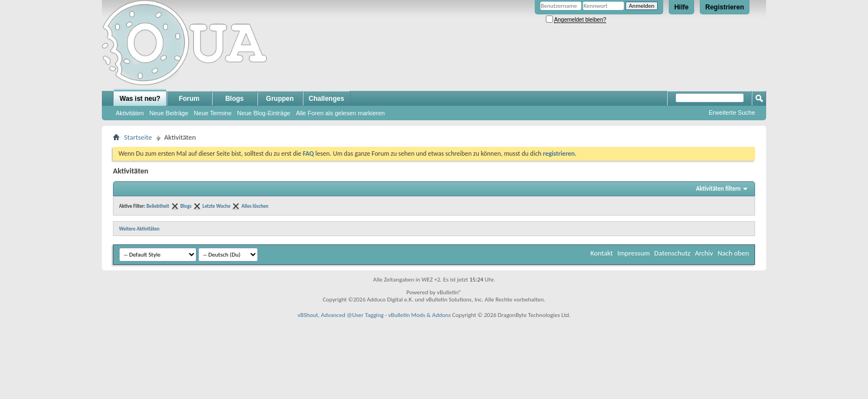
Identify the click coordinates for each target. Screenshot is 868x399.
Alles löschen (255, 206)
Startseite (138, 137)
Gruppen (280, 99)
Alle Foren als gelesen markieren (340, 113)
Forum (189, 99)
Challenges (327, 99)
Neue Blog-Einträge (263, 113)
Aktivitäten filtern (718, 189)
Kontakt (601, 253)
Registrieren (725, 7)
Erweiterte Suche (732, 112)
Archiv (704, 253)
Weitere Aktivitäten (139, 229)
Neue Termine (213, 113)
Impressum (634, 253)
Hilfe (681, 7)
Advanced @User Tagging (352, 315)
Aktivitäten (130, 113)
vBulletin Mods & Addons (419, 315)
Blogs (234, 99)
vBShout (308, 315)
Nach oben (733, 253)
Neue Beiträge (169, 113)
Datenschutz (672, 253)
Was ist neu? (140, 99)
